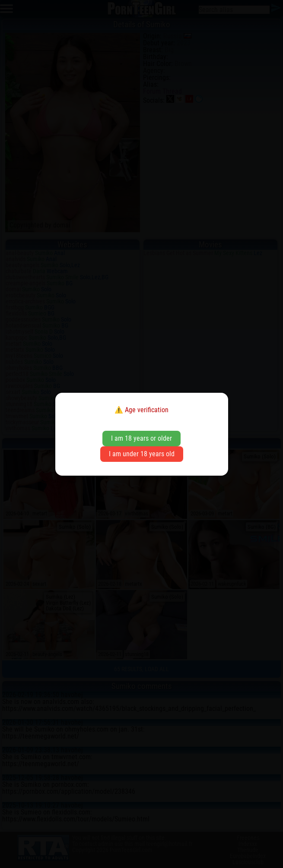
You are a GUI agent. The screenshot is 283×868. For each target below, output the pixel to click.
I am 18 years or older (141, 438)
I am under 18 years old (142, 454)
